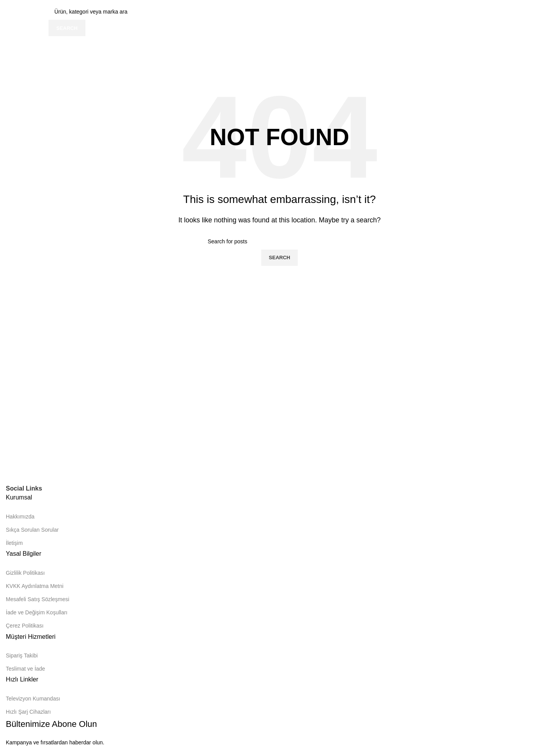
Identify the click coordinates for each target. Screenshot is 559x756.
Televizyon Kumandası (33, 699)
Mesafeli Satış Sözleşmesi (37, 599)
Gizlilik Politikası (25, 573)
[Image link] (68, 467)
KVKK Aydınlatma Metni (35, 586)
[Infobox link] (279, 37)
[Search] (279, 241)
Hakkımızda (20, 517)
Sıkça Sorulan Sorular (32, 530)
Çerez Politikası (25, 626)
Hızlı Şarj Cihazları (28, 712)
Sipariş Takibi (22, 655)
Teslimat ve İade (25, 669)
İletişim (14, 543)
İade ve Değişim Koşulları (37, 612)
